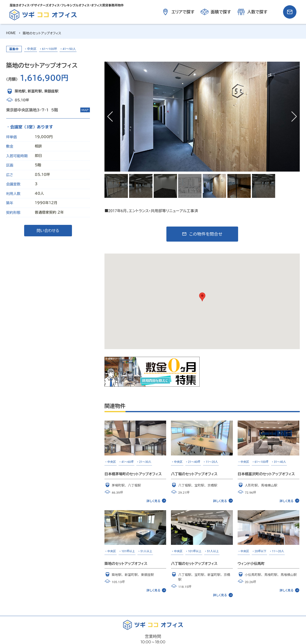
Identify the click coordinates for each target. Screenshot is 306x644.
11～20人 (212, 462)
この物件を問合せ (206, 234)
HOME (11, 33)
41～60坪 (128, 462)
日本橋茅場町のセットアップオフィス (133, 474)
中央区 (32, 49)
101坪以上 (128, 551)
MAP (85, 110)
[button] (294, 117)
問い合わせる (48, 231)
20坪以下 (261, 551)
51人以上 (146, 551)
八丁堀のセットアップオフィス (194, 474)
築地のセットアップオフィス (126, 564)
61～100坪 (50, 49)
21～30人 (145, 462)
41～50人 (69, 49)
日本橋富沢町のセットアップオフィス (266, 474)
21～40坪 (194, 462)
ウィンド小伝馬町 (251, 564)
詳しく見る (156, 501)
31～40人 (280, 462)
